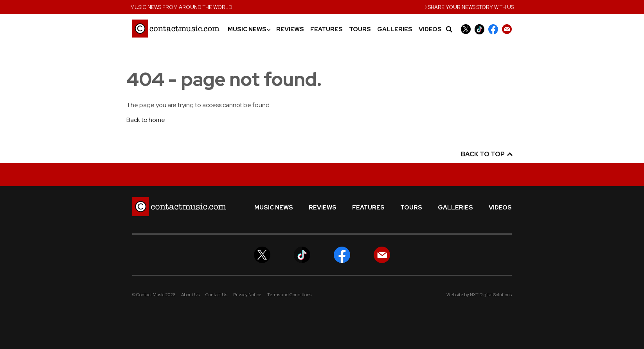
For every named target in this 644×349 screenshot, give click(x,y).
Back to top (486, 154)
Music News (249, 30)
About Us (190, 295)
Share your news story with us (469, 6)
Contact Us (216, 295)
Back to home (146, 120)
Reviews (290, 30)
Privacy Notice (247, 295)
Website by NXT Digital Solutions (479, 295)
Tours (360, 30)
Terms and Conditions (289, 295)
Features (326, 30)
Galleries (395, 30)
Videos (430, 30)
